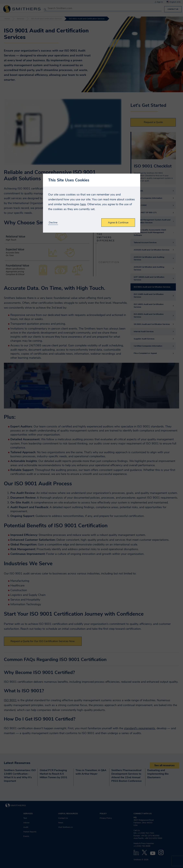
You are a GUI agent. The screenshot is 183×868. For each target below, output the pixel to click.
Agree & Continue (118, 223)
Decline (53, 223)
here (83, 204)
